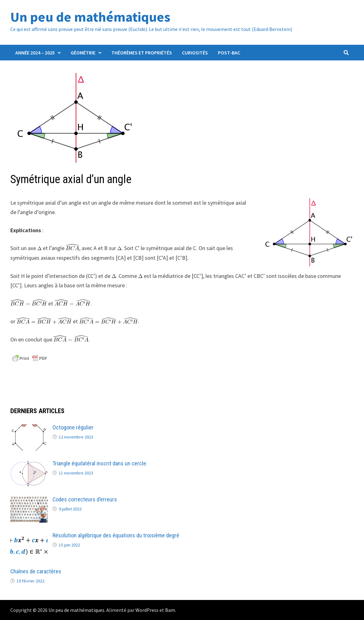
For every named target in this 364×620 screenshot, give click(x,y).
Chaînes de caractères (36, 571)
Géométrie (83, 53)
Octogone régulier (73, 427)
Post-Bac (229, 53)
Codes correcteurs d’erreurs (85, 499)
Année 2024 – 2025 (35, 53)
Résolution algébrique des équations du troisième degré (116, 535)
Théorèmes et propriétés (142, 53)
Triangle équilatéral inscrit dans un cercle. (100, 463)
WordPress (147, 610)
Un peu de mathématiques (90, 17)
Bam (170, 610)
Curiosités (195, 53)
